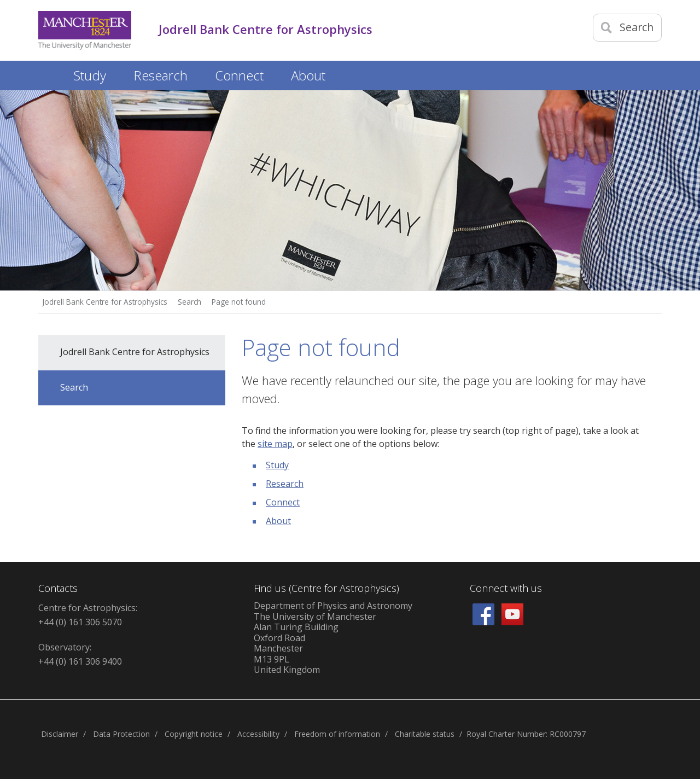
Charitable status (425, 734)
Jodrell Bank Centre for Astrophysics (105, 302)
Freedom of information (337, 734)
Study (277, 465)
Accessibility (258, 734)
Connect (283, 502)
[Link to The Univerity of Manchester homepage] (85, 30)
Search (189, 302)
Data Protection (121, 734)
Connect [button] (239, 75)
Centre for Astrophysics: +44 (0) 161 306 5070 (88, 615)
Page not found (239, 302)
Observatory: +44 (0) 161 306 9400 (80, 654)
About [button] (308, 75)
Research (285, 484)
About (278, 521)
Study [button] (90, 75)
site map (275, 444)
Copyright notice (194, 734)
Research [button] (161, 75)
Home (49, 74)
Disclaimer (60, 734)
